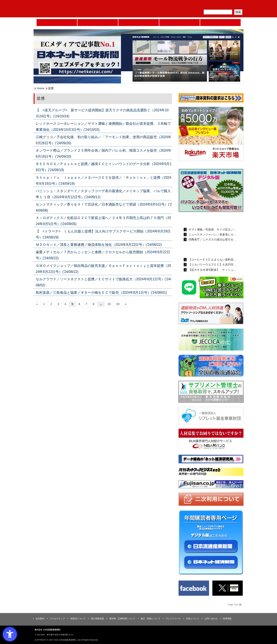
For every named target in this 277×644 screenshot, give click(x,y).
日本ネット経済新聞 (180, 23)
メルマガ (193, 6)
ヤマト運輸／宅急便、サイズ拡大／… (212, 230)
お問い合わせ (211, 619)
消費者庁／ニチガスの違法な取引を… (212, 239)
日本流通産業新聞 (139, 23)
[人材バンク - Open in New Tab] (211, 440)
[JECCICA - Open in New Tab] (211, 340)
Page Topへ (234, 604)
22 (109, 304)
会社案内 (40, 619)
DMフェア (220, 23)
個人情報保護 (97, 619)
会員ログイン (233, 6)
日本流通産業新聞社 (65, 9)
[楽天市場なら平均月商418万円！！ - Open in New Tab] (211, 135)
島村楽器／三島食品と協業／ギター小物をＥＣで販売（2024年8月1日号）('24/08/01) (101, 293)
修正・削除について (150, 619)
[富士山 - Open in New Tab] (211, 485)
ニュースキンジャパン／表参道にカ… (212, 234)
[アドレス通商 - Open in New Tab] (211, 314)
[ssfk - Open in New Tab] (211, 393)
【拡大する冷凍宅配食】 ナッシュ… (212, 270)
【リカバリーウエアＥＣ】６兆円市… (212, 265)
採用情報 (227, 619)
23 (118, 304)
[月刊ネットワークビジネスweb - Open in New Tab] (211, 473)
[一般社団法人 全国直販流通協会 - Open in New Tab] (211, 367)
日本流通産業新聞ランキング (204, 219)
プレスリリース (173, 619)
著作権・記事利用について (122, 619)
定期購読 (213, 6)
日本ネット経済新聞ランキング (205, 250)
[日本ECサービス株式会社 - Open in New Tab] (211, 288)
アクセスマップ (57, 619)
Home (57, 23)
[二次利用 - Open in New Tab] (211, 500)
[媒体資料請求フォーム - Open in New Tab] (211, 99)
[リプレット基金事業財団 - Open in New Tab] (211, 416)
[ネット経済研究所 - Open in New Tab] (211, 460)
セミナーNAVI (98, 23)
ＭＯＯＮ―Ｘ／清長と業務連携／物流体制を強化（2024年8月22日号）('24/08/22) (99, 245)
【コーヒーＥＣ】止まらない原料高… (212, 260)
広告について (193, 619)
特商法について (78, 619)
